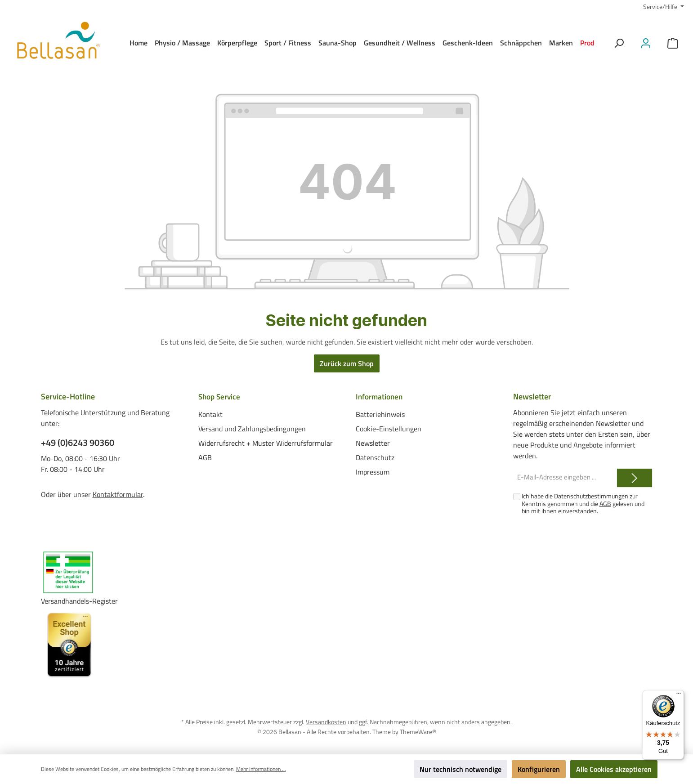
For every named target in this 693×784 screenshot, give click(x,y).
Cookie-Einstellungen (389, 429)
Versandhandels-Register (79, 601)
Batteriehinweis (380, 414)
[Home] (139, 43)
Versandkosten (326, 722)
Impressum (373, 472)
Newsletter (373, 443)
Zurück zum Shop (347, 363)
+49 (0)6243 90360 (78, 443)
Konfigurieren (539, 769)
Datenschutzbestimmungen (591, 496)
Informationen (381, 396)
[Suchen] (619, 43)
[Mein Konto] (646, 43)
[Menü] (679, 695)
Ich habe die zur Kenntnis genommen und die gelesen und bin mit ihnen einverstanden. (583, 504)
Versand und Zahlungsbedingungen (252, 429)
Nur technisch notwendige (461, 769)
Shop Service (221, 396)
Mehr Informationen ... (261, 769)
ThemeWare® (418, 731)
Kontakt (210, 414)
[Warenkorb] (673, 43)
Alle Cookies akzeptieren (614, 769)
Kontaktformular (118, 494)
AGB (205, 457)
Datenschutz (375, 457)
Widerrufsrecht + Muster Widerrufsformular (266, 443)
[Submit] (635, 478)
